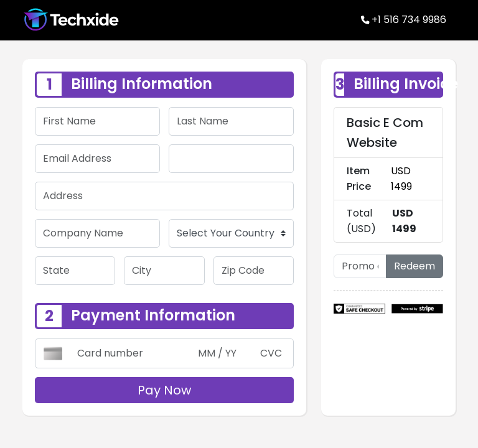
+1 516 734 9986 (404, 18)
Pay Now (164, 388)
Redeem (415, 264)
